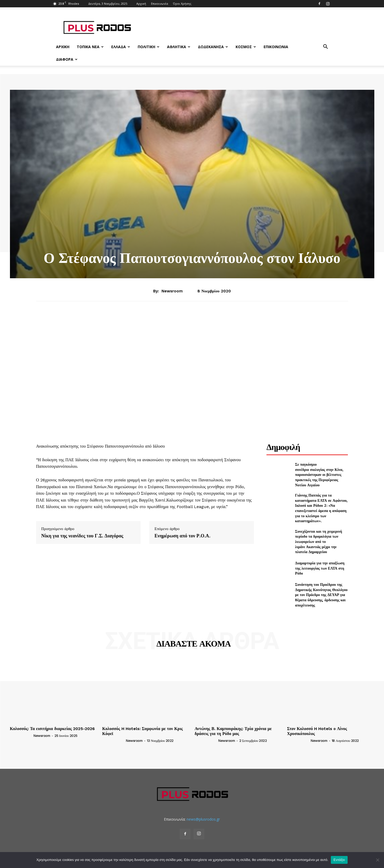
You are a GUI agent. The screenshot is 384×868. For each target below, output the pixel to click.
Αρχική (141, 4)
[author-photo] (21, 735)
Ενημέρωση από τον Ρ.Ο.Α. (182, 536)
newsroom (172, 291)
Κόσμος (246, 47)
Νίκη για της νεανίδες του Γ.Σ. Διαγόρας (82, 536)
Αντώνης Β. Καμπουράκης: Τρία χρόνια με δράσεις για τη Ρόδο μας (233, 731)
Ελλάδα (121, 47)
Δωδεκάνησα (213, 47)
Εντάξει (339, 860)
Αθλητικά (179, 47)
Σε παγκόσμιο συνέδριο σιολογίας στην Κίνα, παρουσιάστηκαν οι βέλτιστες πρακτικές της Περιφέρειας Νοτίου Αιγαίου (319, 474)
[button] (326, 47)
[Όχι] (377, 860)
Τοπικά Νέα (90, 47)
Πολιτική (149, 47)
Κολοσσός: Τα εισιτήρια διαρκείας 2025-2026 (52, 729)
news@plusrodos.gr (203, 819)
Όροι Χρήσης (182, 4)
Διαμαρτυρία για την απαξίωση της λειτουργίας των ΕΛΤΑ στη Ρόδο (320, 568)
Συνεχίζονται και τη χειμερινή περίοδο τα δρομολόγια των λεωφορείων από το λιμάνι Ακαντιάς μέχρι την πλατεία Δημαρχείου (318, 541)
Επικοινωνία (160, 4)
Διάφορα (67, 59)
